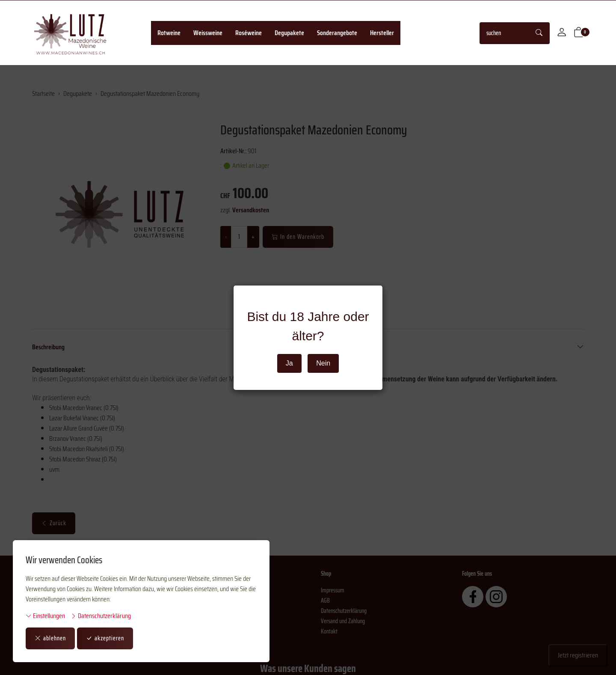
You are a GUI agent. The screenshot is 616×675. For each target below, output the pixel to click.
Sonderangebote (337, 33)
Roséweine (249, 33)
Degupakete (289, 33)
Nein (323, 363)
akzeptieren (105, 638)
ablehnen (50, 638)
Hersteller (382, 33)
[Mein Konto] (562, 33)
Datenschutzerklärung (101, 616)
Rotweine (169, 33)
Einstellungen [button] (45, 616)
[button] (579, 33)
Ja (289, 363)
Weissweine (208, 33)
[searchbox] (505, 33)
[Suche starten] (539, 33)
